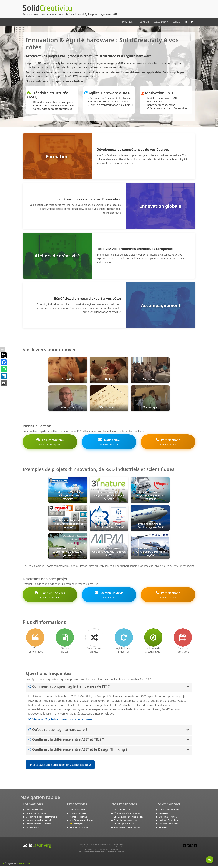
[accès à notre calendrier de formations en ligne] (183, 639)
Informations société (168, 825)
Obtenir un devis (109, 596)
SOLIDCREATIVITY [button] (161, 22)
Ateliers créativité (78, 815)
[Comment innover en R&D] (94, 639)
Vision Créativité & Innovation (128, 829)
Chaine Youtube (79, 829)
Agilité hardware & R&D (126, 822)
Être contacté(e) (50, 442)
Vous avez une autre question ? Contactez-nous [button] (60, 766)
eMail (163, 829)
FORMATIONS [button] (128, 22)
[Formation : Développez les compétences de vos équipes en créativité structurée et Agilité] (109, 156)
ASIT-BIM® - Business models (129, 818)
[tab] (109, 689)
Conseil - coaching (79, 818)
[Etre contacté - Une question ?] (210, 860)
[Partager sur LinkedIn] (4, 376)
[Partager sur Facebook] (4, 362)
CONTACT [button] (177, 22)
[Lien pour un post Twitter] (184, 847)
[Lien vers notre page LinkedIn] (188, 847)
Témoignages (78, 825)
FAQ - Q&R (164, 815)
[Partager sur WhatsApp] (4, 369)
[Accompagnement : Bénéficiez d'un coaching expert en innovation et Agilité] (109, 305)
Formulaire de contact (169, 811)
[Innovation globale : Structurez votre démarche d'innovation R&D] (109, 206)
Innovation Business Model (38, 825)
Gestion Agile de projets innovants (42, 818)
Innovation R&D (78, 811)
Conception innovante (36, 815)
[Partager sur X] (4, 355)
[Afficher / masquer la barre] (2, 350)
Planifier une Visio (50, 596)
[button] (186, 22)
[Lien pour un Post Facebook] (195, 847)
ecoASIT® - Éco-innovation (127, 815)
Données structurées (116, 853)
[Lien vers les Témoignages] (35, 639)
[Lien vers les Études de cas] (65, 639)
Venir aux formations (168, 822)
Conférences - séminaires (82, 822)
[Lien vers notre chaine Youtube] (192, 847)
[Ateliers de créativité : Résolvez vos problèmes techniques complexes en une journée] (109, 256)
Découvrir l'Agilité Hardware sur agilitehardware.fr (61, 721)
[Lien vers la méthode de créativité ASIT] (153, 639)
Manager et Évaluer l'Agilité (38, 822)
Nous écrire (109, 442)
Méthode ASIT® (123, 811)
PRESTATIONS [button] (144, 22)
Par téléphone (168, 442)
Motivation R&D (33, 829)
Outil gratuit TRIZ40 (124, 825)
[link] (109, 521)
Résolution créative (35, 811)
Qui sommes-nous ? (168, 818)
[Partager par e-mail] (4, 383)
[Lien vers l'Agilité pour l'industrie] (124, 639)
